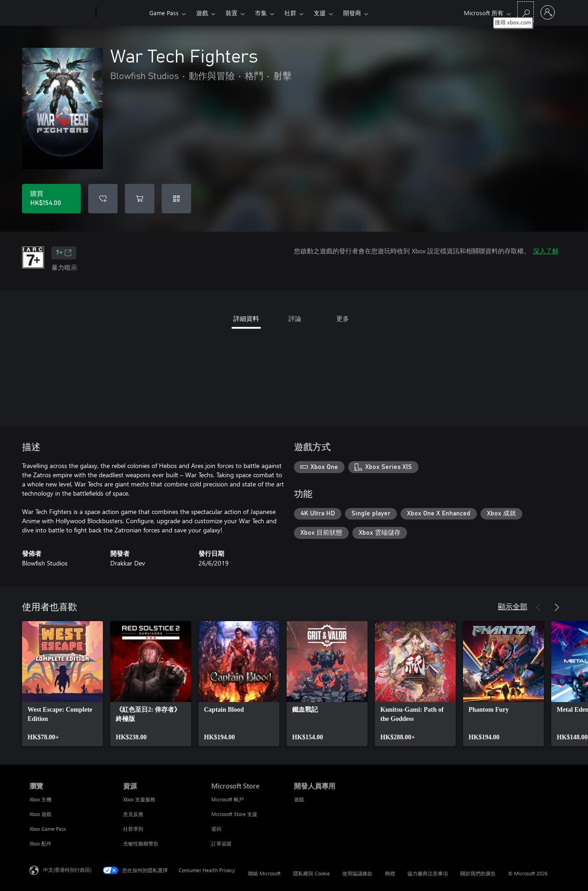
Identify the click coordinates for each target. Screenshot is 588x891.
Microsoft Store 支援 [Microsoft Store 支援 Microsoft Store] (234, 814)
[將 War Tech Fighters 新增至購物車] (140, 199)
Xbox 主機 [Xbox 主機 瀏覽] (40, 799)
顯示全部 (513, 606)
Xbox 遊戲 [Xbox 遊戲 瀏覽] (40, 814)
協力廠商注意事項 (428, 873)
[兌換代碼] (176, 199)
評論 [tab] (295, 318)
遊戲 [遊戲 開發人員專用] (299, 799)
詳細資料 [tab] (246, 318)
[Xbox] (122, 13)
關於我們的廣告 (478, 873)
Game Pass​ (164, 13)
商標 (390, 873)
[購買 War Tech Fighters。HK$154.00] (51, 199)
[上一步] (538, 607)
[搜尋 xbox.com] (526, 12)
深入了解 (546, 251)
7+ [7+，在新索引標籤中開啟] (64, 253)
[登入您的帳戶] (548, 12)
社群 (290, 13)
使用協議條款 (357, 873)
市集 (261, 13)
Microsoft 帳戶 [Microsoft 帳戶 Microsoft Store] (228, 799)
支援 (320, 13)
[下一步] (557, 607)
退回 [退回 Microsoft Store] (216, 829)
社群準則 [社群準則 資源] (133, 829)
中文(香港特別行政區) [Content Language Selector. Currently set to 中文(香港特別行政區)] (67, 870)
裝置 (232, 13)
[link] (62, 684)
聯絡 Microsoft (264, 873)
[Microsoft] (61, 13)
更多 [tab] (343, 318)
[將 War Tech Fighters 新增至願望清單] (103, 199)
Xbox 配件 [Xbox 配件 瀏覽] (40, 843)
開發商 (352, 13)
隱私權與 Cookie (311, 873)
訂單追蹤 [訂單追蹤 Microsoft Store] (221, 843)
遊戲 (202, 13)
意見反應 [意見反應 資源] (133, 814)
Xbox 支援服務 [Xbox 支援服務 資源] (139, 799)
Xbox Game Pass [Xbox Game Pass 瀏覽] (48, 829)
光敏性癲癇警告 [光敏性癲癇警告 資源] (141, 843)
